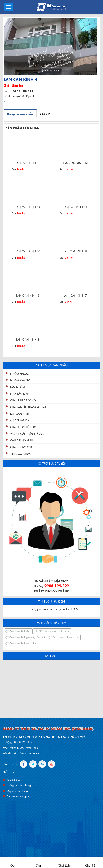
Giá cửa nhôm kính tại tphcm (53, 631)
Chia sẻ (8, 102)
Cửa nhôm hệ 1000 (23, 427)
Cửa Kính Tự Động (23, 400)
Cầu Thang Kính (22, 440)
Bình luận (45, 113)
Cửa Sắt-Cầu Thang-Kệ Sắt (28, 407)
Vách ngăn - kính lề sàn (27, 433)
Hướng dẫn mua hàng (19, 785)
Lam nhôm (18, 387)
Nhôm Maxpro (20, 380)
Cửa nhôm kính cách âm (66, 637)
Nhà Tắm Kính (20, 393)
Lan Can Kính (20, 413)
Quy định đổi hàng (17, 791)
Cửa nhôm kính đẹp (20, 631)
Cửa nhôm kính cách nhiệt (23, 643)
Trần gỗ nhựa (20, 453)
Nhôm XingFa (20, 373)
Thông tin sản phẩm (20, 113)
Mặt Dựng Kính (21, 420)
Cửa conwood (21, 447)
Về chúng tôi (13, 779)
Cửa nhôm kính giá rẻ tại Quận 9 (27, 637)
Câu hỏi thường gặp (18, 796)
